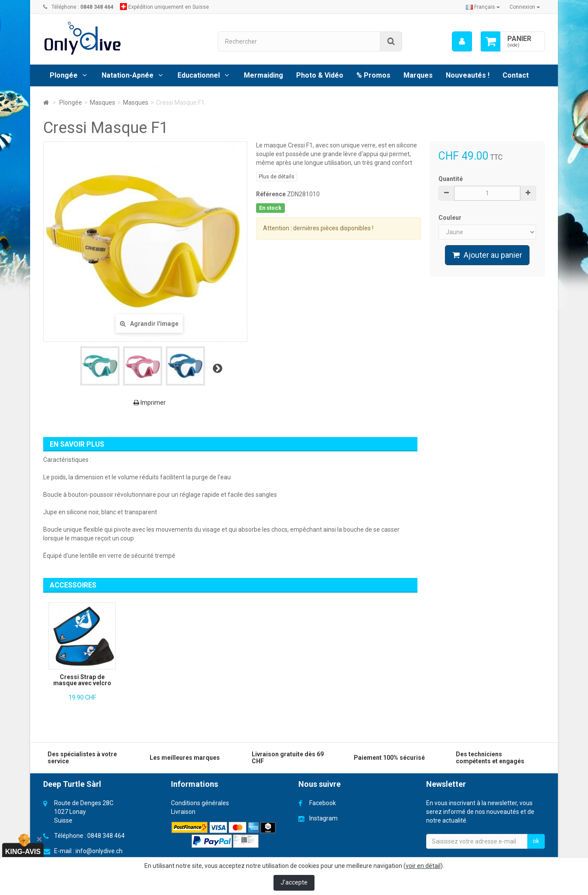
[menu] (462, 41)
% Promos (373, 75)
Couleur (451, 218)
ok (536, 841)
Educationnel (199, 75)
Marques (418, 75)
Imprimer (150, 403)
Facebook (323, 803)
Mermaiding (263, 75)
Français (483, 7)
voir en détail (423, 866)
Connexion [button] (525, 7)
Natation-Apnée (128, 75)
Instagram (323, 818)
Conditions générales (200, 803)
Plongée (64, 75)
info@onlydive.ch (99, 851)
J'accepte (294, 882)
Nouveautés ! (468, 75)
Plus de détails (277, 177)
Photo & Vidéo (320, 75)
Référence (271, 194)
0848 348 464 (106, 836)
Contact (516, 75)
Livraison (183, 812)
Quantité (451, 179)
